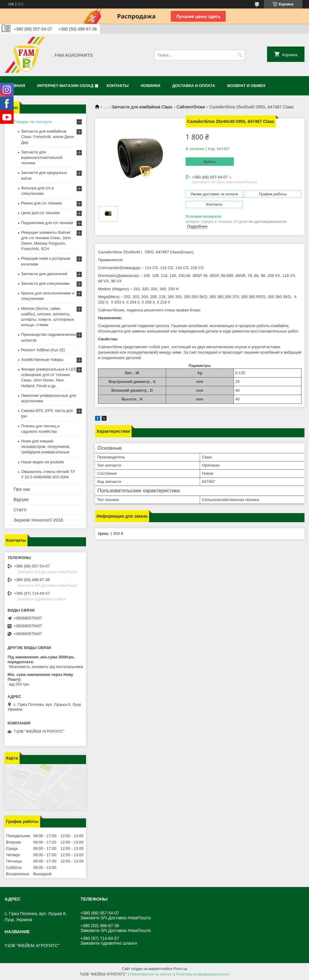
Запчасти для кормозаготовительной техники (42, 157)
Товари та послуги (33, 122)
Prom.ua (180, 969)
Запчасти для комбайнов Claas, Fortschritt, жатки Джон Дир (48, 137)
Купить (210, 162)
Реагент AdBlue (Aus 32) (43, 350)
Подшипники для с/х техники (47, 223)
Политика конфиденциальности (203, 974)
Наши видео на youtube (43, 462)
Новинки (150, 86)
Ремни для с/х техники (41, 203)
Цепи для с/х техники (40, 213)
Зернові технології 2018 (38, 520)
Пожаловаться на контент (151, 974)
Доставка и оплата (194, 86)
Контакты (118, 86)
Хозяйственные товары (42, 360)
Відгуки (21, 499)
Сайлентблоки (191, 107)
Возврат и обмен (246, 86)
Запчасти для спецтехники (45, 283)
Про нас (22, 489)
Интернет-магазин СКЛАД (65, 86)
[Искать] (240, 55)
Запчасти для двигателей (44, 274)
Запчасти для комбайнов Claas (142, 107)
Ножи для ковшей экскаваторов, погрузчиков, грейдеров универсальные (46, 447)
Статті (20, 510)
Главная (16, 86)
